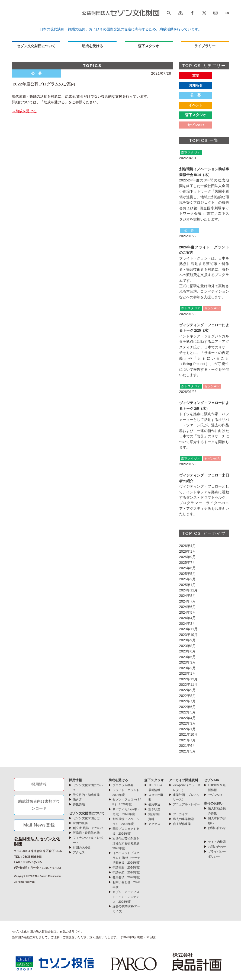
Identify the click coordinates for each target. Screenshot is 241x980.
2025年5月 (188, 574)
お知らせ (196, 85)
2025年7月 (188, 563)
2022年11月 (189, 685)
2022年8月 (188, 696)
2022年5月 (188, 712)
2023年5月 (188, 657)
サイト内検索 (217, 842)
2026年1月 (188, 551)
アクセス (79, 852)
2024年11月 (189, 590)
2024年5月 (188, 612)
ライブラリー (205, 46)
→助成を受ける (24, 111)
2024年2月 (188, 624)
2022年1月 (188, 729)
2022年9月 (188, 690)
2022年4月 (188, 718)
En (227, 13)
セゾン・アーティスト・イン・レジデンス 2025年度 (126, 897)
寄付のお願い (214, 803)
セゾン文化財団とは (86, 818)
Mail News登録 (39, 825)
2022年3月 (188, 723)
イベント (196, 105)
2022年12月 (189, 679)
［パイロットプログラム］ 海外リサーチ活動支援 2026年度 (126, 858)
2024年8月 (188, 596)
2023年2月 (188, 668)
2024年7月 (188, 601)
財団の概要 (80, 823)
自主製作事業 (182, 824)
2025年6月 (188, 568)
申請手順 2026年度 (126, 872)
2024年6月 (188, 607)
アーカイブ (180, 814)
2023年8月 (188, 646)
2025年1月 (188, 585)
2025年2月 (188, 579)
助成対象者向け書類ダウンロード (39, 805)
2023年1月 (188, 673)
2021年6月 (188, 746)
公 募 (196, 95)
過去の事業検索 (183, 819)
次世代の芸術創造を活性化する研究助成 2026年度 (127, 843)
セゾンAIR (212, 780)
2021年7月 (188, 740)
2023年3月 (188, 662)
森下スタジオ (149, 46)
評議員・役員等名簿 (86, 833)
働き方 (77, 799)
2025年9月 (188, 557)
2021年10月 (189, 734)
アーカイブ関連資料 (184, 780)
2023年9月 (188, 640)
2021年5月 (188, 751)
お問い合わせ (217, 828)
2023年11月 (189, 629)
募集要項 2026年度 (126, 877)
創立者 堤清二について (88, 828)
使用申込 (154, 804)
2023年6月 (188, 651)
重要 (196, 76)
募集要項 (79, 804)
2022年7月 (188, 701)
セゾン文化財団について (36, 46)
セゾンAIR (196, 125)
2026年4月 (188, 546)
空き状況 (154, 809)
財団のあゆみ (82, 847)
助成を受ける (92, 46)
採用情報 (39, 784)
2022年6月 (188, 707)
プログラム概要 (123, 785)
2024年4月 (188, 618)
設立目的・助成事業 (86, 795)
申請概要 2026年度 (126, 867)
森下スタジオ (196, 115)
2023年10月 (189, 635)
